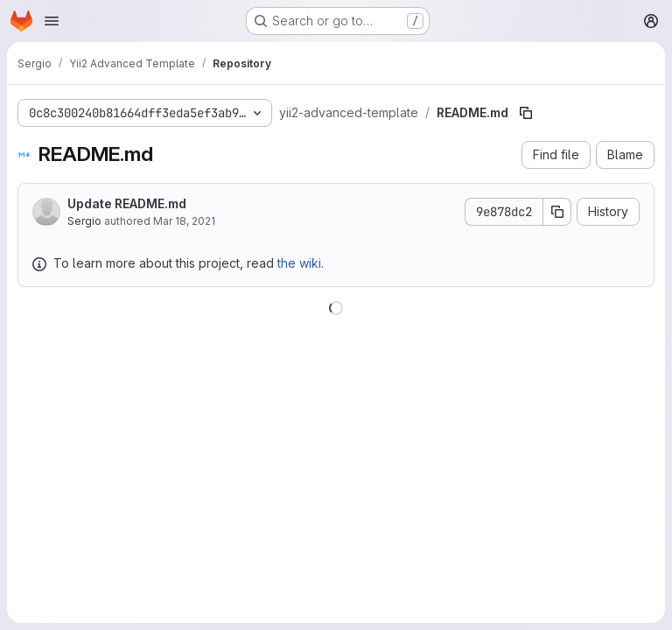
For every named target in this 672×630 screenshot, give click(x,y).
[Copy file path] (526, 113)
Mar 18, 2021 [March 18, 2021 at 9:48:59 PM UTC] (184, 221)
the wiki (299, 263)
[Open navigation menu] (52, 21)
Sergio (84, 221)
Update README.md (127, 203)
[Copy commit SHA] (557, 212)
